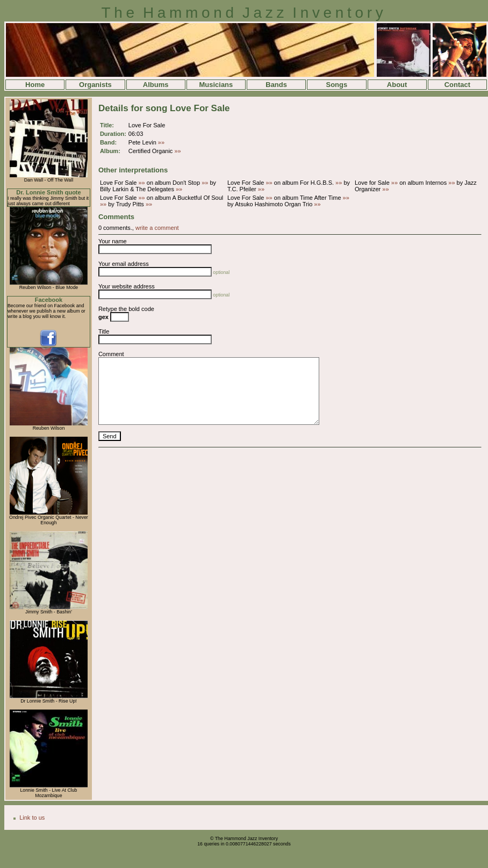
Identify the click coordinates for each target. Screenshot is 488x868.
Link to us (32, 818)
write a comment (157, 228)
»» (161, 142)
